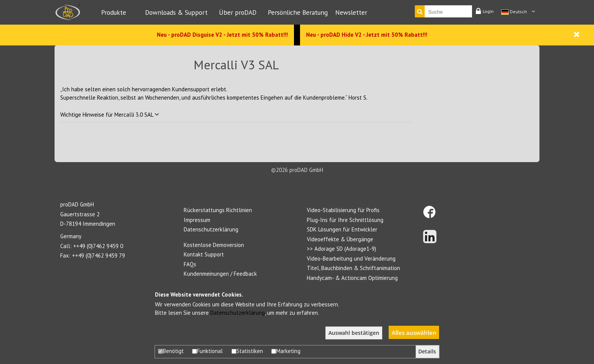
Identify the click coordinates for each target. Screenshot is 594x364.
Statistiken (247, 351)
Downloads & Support (176, 12)
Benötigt (171, 351)
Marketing (286, 351)
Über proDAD (238, 12)
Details (427, 352)
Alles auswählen (414, 333)
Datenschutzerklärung (238, 313)
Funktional (207, 351)
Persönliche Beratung (298, 12)
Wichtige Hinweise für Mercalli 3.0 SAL (110, 115)
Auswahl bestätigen (354, 333)
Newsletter (351, 12)
